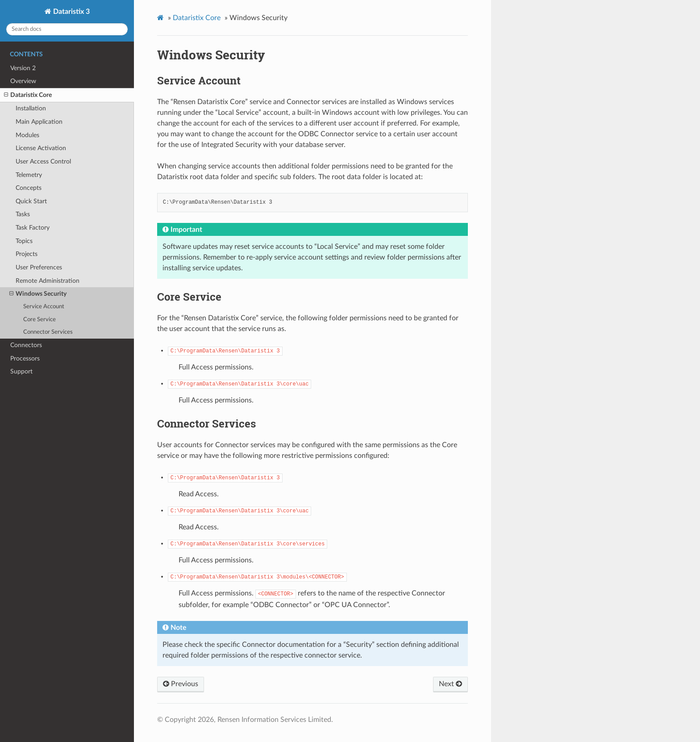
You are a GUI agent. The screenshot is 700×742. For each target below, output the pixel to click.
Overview (23, 81)
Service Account (44, 307)
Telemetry (29, 175)
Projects (27, 254)
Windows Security (38, 294)
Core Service (40, 320)
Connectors (26, 345)
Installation (31, 108)
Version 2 (23, 68)
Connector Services (48, 332)
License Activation (41, 148)
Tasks (23, 214)
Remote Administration (48, 281)
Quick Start (31, 201)
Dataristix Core (28, 95)
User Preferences (39, 267)
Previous (181, 684)
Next (450, 684)
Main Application (39, 122)
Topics (24, 241)
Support (21, 371)
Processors (25, 358)
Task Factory (33, 228)
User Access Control (43, 161)
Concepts (29, 188)
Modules (27, 135)
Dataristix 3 (71, 12)
